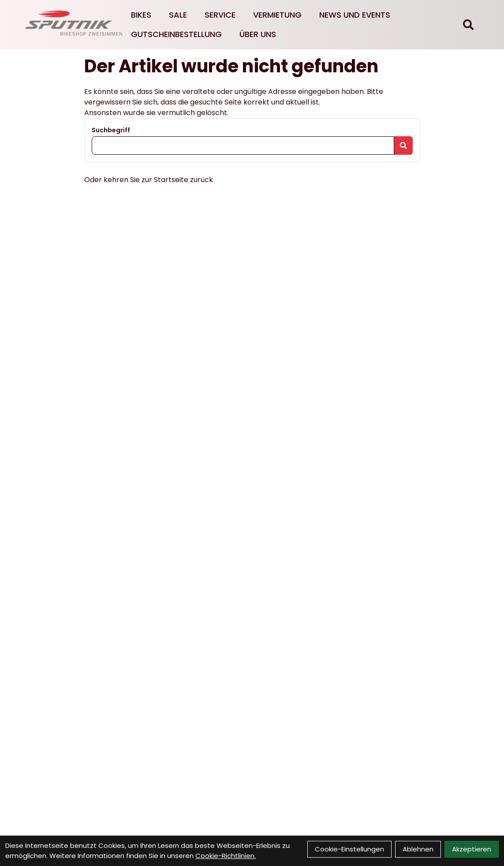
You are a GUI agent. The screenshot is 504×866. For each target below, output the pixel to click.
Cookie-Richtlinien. (226, 856)
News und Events (355, 15)
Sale (178, 15)
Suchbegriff (111, 130)
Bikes (141, 15)
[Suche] (468, 25)
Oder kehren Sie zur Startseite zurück (149, 180)
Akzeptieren (472, 849)
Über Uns (258, 34)
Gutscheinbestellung (176, 34)
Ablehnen (418, 849)
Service (220, 15)
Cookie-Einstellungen (349, 849)
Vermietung (277, 15)
